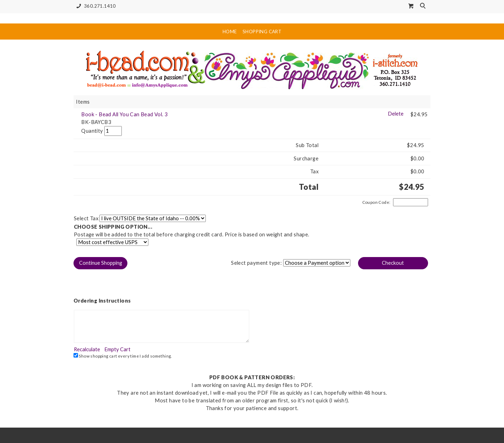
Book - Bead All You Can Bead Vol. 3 (124, 114)
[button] (100, 263)
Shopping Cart (262, 32)
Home (230, 32)
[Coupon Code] (411, 202)
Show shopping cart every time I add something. (123, 356)
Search (423, 6)
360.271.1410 (95, 6)
